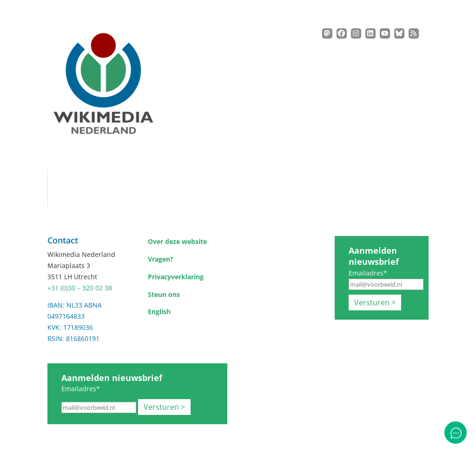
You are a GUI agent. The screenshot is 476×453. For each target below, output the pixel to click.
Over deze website (177, 241)
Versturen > (375, 302)
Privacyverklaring (176, 277)
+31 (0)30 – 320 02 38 (80, 288)
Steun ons (164, 294)
